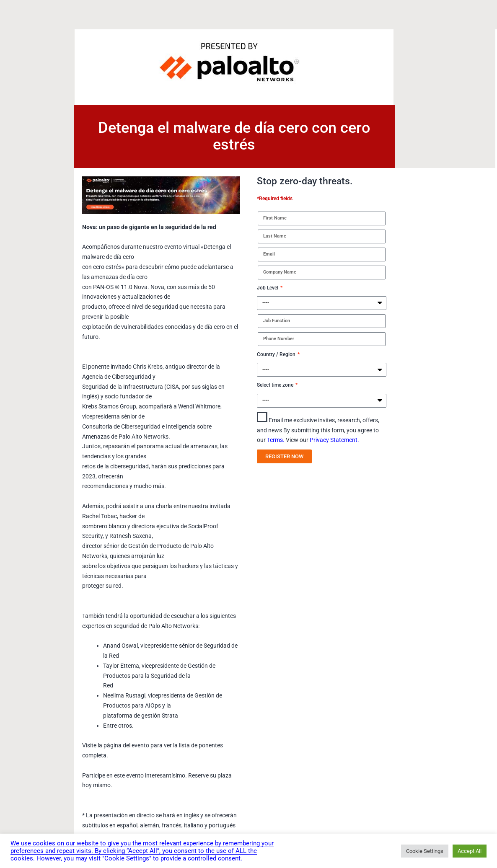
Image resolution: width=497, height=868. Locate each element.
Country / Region (277, 354)
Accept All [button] (470, 851)
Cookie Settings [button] (425, 851)
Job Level (268, 288)
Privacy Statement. (334, 440)
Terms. (276, 440)
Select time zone (276, 385)
